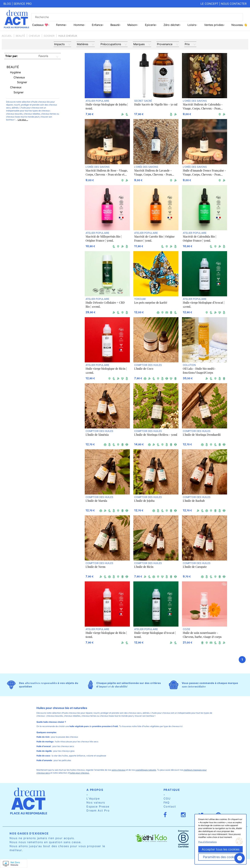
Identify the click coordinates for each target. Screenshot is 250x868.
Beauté (20, 36)
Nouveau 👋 (239, 25)
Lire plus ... (23, 120)
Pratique (172, 790)
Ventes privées (214, 25)
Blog (7, 4)
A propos (95, 790)
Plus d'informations (207, 842)
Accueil (7, 36)
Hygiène (15, 72)
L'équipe (93, 798)
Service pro (23, 4)
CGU (167, 798)
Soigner (49, 36)
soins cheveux (119, 770)
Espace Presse (98, 806)
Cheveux (34, 36)
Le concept (209, 4)
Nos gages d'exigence (29, 833)
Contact (170, 806)
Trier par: (12, 56)
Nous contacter (234, 4)
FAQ (167, 802)
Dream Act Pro (98, 810)
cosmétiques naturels (146, 770)
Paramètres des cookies (220, 857)
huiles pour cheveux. (79, 773)
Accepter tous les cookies (221, 849)
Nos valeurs (96, 802)
